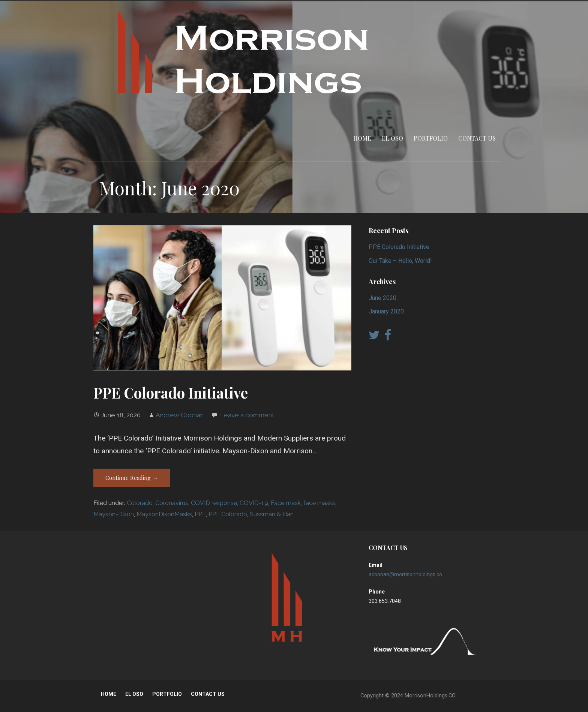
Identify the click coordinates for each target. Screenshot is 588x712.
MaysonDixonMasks (164, 514)
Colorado (140, 503)
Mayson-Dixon (114, 514)
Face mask (286, 503)
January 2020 (386, 311)
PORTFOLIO (431, 138)
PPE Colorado (228, 514)
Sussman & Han (272, 514)
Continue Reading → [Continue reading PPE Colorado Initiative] (132, 478)
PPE (200, 514)
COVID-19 (254, 503)
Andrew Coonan (180, 415)
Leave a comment (247, 415)
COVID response (214, 503)
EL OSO (392, 138)
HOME (362, 138)
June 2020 (382, 298)
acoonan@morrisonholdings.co (405, 574)
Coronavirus (172, 503)
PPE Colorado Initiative (171, 393)
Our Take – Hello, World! (400, 261)
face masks (319, 503)
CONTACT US (477, 138)
